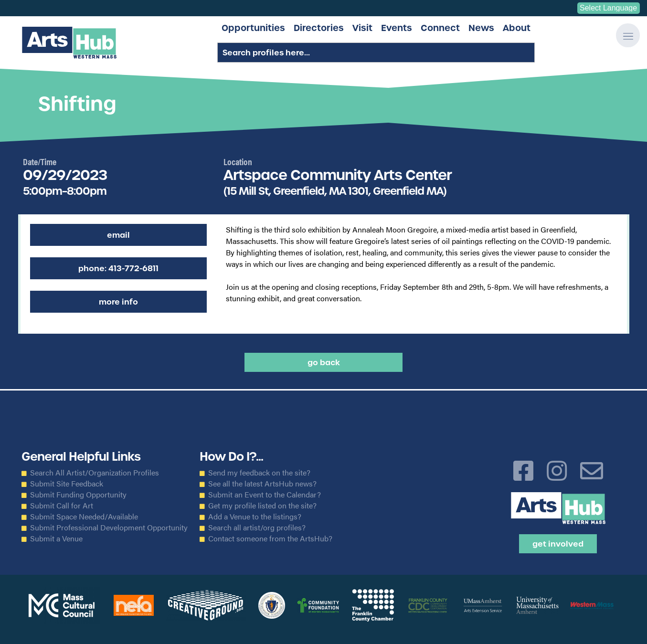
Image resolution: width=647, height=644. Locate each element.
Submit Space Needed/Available (84, 517)
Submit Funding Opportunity (78, 495)
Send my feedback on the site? (259, 473)
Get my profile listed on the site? (262, 506)
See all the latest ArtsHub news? (262, 484)
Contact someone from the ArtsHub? (270, 538)
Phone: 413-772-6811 (118, 268)
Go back (324, 362)
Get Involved (558, 544)
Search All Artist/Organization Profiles (95, 473)
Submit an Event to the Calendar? (265, 495)
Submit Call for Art (62, 506)
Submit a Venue (56, 538)
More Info (118, 302)
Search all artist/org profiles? (257, 528)
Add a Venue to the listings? (255, 517)
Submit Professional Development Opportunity (109, 528)
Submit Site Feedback (67, 484)
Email (118, 235)
